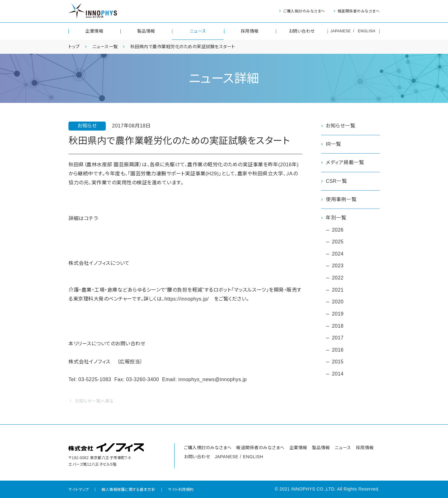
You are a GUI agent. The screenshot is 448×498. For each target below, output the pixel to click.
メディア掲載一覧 (345, 163)
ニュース (198, 31)
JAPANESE (341, 31)
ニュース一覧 (105, 47)
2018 (338, 327)
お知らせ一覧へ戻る (94, 401)
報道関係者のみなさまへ (359, 11)
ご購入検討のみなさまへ (304, 11)
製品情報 (146, 31)
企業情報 (94, 31)
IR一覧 (334, 144)
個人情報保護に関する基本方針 (128, 490)
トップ (74, 47)
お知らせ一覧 (341, 126)
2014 (338, 375)
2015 (338, 363)
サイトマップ (79, 490)
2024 (338, 254)
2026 (338, 230)
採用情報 (250, 31)
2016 (338, 350)
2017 (338, 339)
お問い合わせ (302, 31)
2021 (338, 290)
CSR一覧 (336, 181)
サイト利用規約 (181, 490)
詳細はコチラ (83, 218)
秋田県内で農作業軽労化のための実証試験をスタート (183, 47)
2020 (338, 302)
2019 (338, 314)
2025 (338, 242)
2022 (338, 278)
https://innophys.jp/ (187, 299)
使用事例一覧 (341, 199)
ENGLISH (366, 31)
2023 (338, 266)
